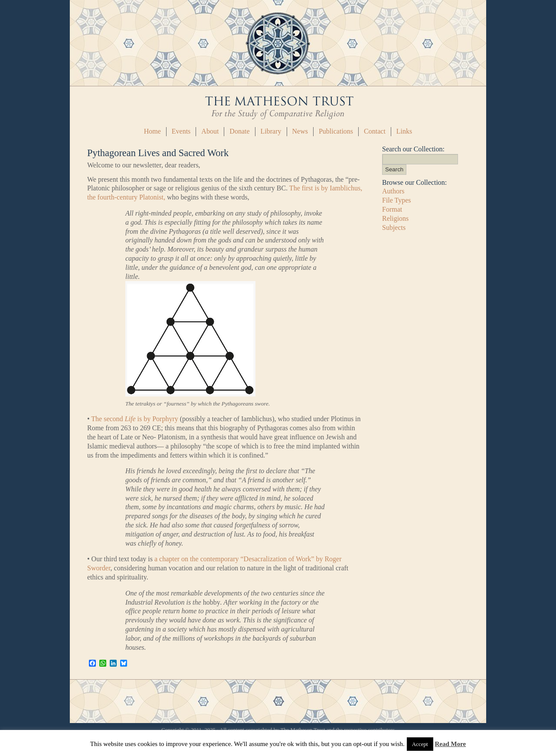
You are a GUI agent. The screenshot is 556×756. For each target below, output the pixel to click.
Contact (375, 131)
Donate (239, 131)
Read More (450, 744)
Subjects (394, 227)
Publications (336, 131)
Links (404, 131)
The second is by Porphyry (134, 419)
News (300, 131)
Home (152, 131)
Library (271, 131)
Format (392, 209)
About (210, 131)
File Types (397, 200)
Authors (393, 191)
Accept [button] (420, 744)
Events (181, 131)
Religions (395, 218)
